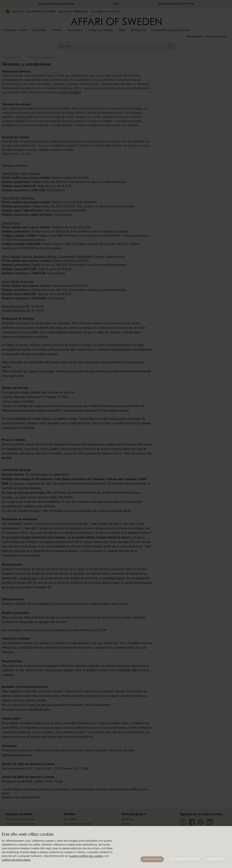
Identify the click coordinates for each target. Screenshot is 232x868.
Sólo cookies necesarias (184, 859)
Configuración (216, 859)
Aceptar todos (152, 859)
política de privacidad (16, 860)
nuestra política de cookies (86, 856)
